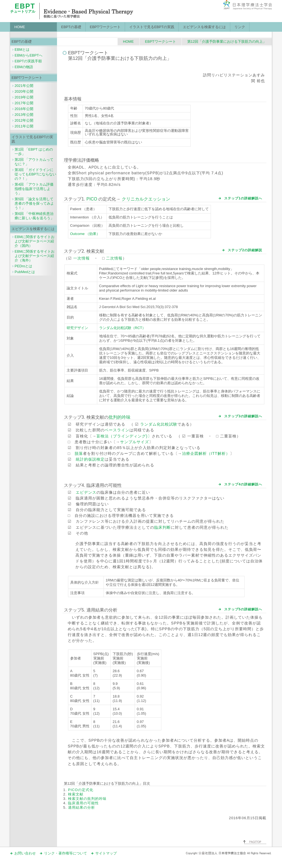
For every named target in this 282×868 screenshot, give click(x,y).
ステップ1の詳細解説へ (243, 198)
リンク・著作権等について (66, 853)
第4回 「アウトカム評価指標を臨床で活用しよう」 (34, 189)
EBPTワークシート (105, 27)
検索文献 (76, 794)
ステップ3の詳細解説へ (243, 416)
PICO (92, 199)
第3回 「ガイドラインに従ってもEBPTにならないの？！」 (35, 174)
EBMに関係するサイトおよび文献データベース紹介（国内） (35, 241)
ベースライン (117, 430)
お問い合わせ (25, 853)
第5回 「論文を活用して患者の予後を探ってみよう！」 (34, 203)
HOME (20, 27)
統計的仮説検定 (90, 459)
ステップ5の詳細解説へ (243, 609)
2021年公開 (24, 86)
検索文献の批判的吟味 (87, 799)
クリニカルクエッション (146, 199)
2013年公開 (24, 115)
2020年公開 (24, 91)
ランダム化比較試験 (159, 424)
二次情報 (114, 258)
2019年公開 (24, 97)
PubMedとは (25, 272)
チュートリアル (23, 9)
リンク (240, 27)
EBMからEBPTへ (29, 55)
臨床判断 (162, 527)
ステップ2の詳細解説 (245, 250)
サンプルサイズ (135, 442)
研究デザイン (77, 328)
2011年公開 (24, 126)
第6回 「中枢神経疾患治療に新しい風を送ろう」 (34, 216)
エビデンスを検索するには (204, 27)
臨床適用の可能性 (83, 803)
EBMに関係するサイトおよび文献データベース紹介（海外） (35, 256)
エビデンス (86, 492)
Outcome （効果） (85, 234)
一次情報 (82, 258)
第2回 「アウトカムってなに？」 (34, 162)
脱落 (79, 453)
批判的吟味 (120, 417)
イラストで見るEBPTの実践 (152, 27)
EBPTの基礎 (71, 27)
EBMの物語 (24, 67)
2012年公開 (24, 120)
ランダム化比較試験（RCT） (123, 328)
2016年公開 (24, 109)
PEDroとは (23, 266)
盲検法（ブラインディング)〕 (124, 436)
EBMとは (22, 50)
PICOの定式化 (81, 790)
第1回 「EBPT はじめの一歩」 (34, 152)
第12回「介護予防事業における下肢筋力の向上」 (227, 42)
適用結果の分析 (82, 807)
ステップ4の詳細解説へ (243, 484)
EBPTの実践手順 (28, 61)
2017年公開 (24, 103)
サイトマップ (106, 853)
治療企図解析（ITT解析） (206, 453)
